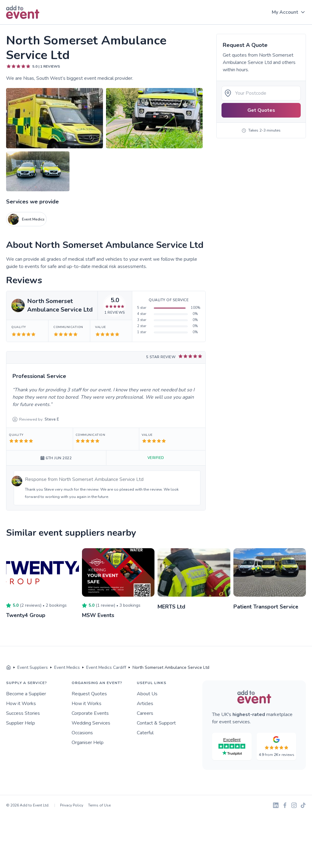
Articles (145, 703)
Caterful (145, 732)
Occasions (82, 732)
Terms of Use (99, 805)
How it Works (21, 703)
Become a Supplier (26, 693)
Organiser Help (88, 742)
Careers (145, 713)
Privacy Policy (72, 805)
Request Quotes (89, 693)
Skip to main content (22, 25)
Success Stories (23, 713)
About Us (147, 693)
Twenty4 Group (26, 615)
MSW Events (98, 615)
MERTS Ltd (172, 607)
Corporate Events (90, 713)
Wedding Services (91, 723)
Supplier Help (21, 723)
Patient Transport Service (267, 607)
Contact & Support (156, 723)
